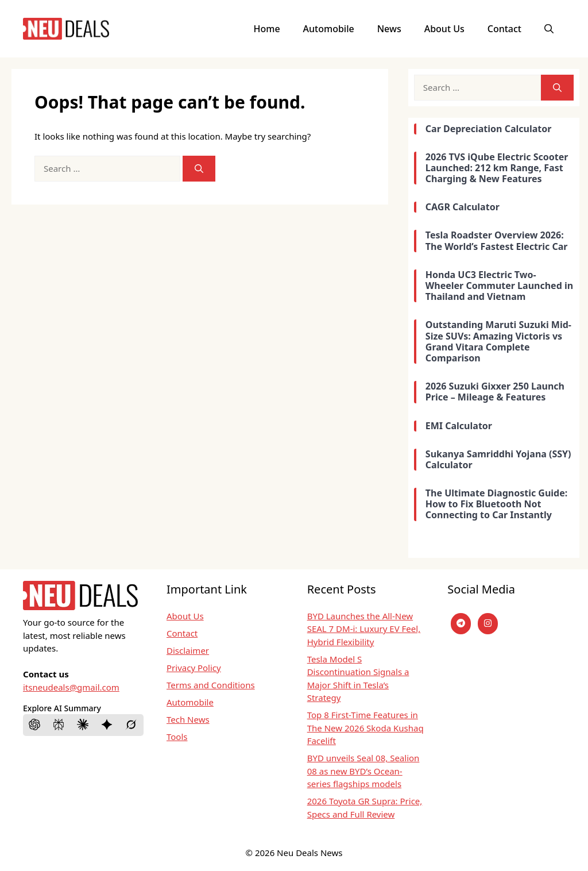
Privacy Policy (194, 668)
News (389, 29)
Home (267, 29)
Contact (504, 29)
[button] (549, 29)
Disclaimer (188, 650)
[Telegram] (461, 624)
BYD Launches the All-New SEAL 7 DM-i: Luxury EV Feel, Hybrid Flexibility (364, 629)
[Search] (199, 169)
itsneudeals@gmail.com (71, 687)
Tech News (188, 719)
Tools (177, 737)
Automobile (329, 29)
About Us (444, 29)
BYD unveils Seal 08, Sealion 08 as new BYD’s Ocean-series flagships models (363, 771)
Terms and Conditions (211, 685)
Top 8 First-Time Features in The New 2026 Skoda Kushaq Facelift (365, 728)
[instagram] (488, 624)
